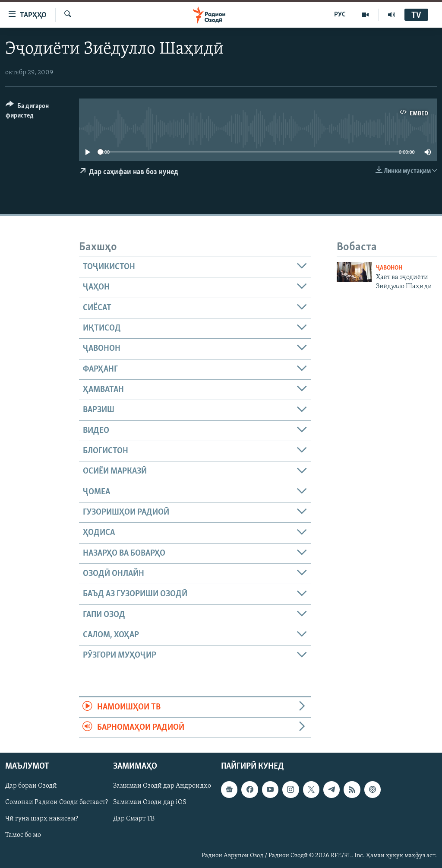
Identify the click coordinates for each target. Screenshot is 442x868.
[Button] (37, 112)
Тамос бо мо (23, 836)
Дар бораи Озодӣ (31, 786)
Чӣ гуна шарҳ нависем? (42, 819)
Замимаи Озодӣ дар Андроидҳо (162, 786)
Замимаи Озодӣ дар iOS (150, 803)
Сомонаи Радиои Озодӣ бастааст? (57, 803)
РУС (340, 15)
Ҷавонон (389, 268)
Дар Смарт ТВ (134, 819)
